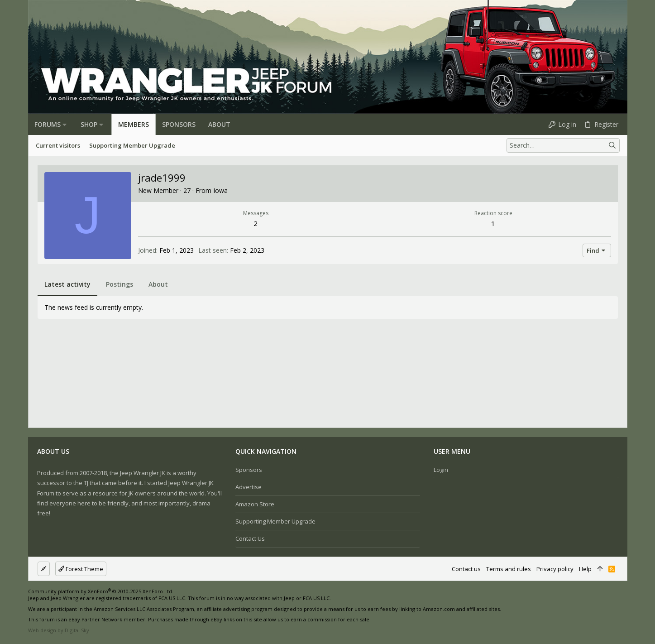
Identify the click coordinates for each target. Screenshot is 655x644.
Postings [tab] (120, 284)
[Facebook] (596, 612)
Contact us (250, 538)
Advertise (249, 487)
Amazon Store (255, 504)
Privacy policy (555, 569)
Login (441, 470)
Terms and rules (509, 569)
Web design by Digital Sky (59, 630)
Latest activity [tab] (67, 284)
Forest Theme (81, 569)
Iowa (220, 190)
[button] (65, 125)
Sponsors (249, 470)
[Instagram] (610, 612)
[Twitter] (623, 612)
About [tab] (158, 284)
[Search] (563, 145)
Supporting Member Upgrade (275, 521)
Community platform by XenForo (101, 591)
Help (585, 569)
